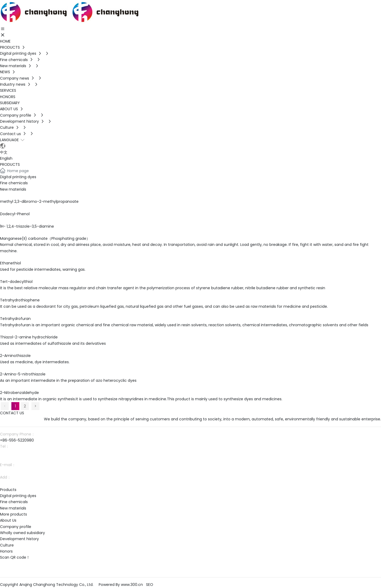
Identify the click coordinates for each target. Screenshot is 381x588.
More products (13, 514)
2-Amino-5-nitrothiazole (23, 374)
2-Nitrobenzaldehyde (19, 393)
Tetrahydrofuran (15, 319)
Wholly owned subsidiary (22, 533)
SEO (150, 585)
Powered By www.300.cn (121, 585)
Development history (19, 539)
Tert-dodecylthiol (16, 282)
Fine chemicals (14, 183)
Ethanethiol (10, 263)
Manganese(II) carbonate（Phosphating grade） (45, 238)
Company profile (16, 527)
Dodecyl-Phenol (15, 214)
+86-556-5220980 (17, 440)
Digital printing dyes (18, 177)
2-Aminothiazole (15, 356)
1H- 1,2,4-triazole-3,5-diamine (27, 226)
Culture (7, 545)
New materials (13, 189)
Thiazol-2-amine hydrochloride (29, 337)
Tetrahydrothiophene (20, 300)
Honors (6, 551)
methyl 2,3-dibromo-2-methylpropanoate (39, 201)
